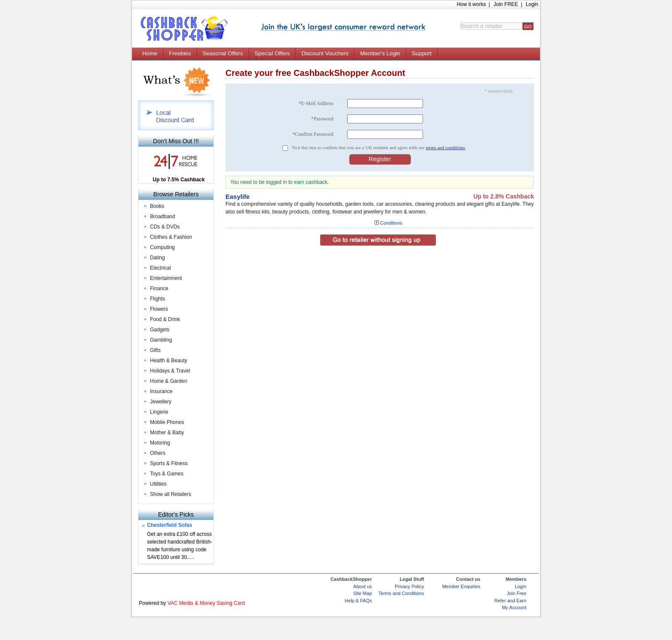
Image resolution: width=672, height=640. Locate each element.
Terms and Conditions (401, 593)
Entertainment (166, 278)
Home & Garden (169, 381)
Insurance (161, 391)
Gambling (161, 340)
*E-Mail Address (316, 103)
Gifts (155, 350)
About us (362, 586)
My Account (514, 607)
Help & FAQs (358, 601)
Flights (157, 299)
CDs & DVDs (165, 227)
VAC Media (180, 603)
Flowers (159, 309)
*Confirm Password (313, 134)
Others (158, 453)
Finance (159, 288)
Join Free (516, 593)
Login (532, 4)
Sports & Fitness (169, 463)
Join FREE (505, 4)
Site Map (362, 593)
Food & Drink (165, 319)
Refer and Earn (510, 601)
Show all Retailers (171, 494)
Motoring (160, 443)
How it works (471, 4)
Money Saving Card (222, 603)
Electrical (160, 268)
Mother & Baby (167, 433)
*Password (322, 119)
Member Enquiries (461, 586)
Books (157, 206)
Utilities (158, 484)
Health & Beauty (169, 361)
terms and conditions (445, 147)
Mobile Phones (167, 422)
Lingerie (159, 412)
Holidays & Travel (170, 371)
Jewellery (161, 402)
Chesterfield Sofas (169, 525)
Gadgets (160, 330)
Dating (157, 258)
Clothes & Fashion (171, 237)
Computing (162, 247)
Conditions (391, 223)
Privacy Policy (409, 586)
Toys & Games (167, 474)
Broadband (163, 216)
